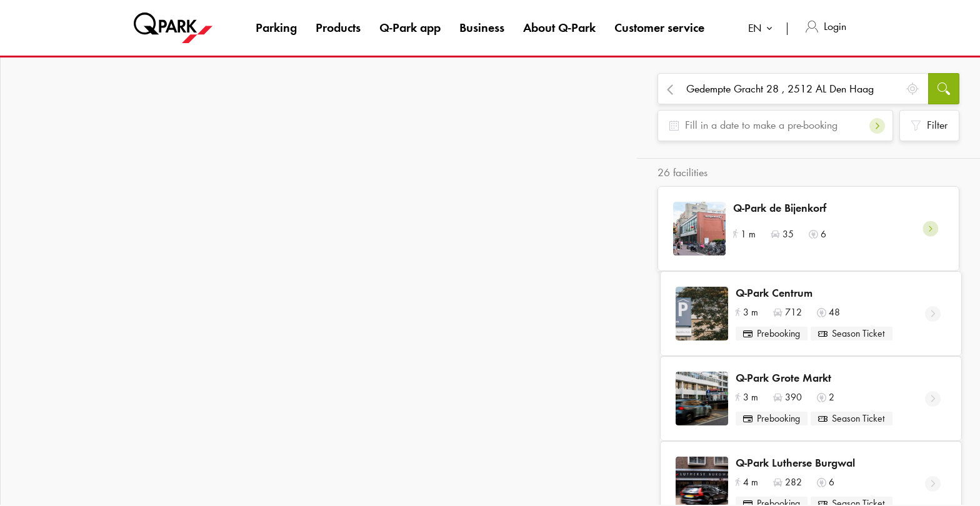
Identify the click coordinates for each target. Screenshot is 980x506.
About (559, 27)
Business (482, 27)
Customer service (659, 27)
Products (338, 27)
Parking (276, 27)
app (410, 27)
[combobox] (763, 30)
